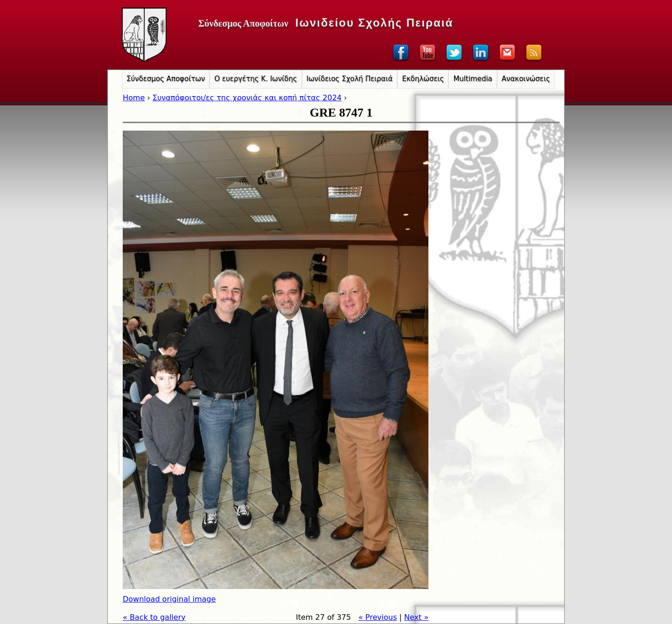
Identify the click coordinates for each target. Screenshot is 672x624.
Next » (416, 617)
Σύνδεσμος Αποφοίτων (166, 79)
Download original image (169, 599)
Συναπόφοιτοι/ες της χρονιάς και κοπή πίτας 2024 (247, 98)
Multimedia (472, 79)
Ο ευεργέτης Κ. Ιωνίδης (255, 79)
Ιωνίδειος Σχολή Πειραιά (350, 79)
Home (134, 98)
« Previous (378, 617)
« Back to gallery (154, 617)
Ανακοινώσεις (526, 79)
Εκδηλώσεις (423, 79)
